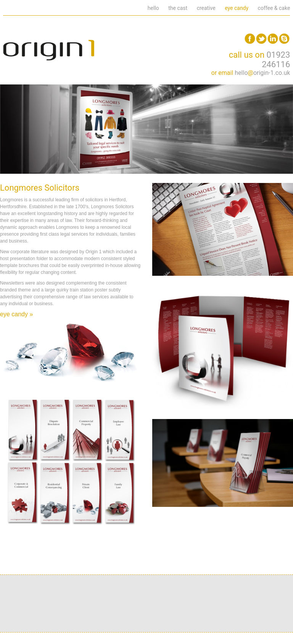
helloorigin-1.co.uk (262, 73)
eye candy (237, 8)
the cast (178, 8)
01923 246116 (276, 60)
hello (153, 8)
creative (206, 8)
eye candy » (16, 314)
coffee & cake (274, 8)
